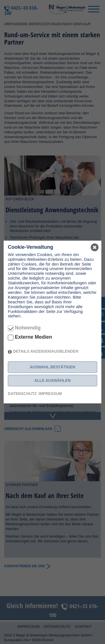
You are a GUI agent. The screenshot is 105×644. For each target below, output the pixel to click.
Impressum (50, 394)
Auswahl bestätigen (53, 367)
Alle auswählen (53, 380)
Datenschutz (22, 394)
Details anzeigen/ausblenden (46, 351)
